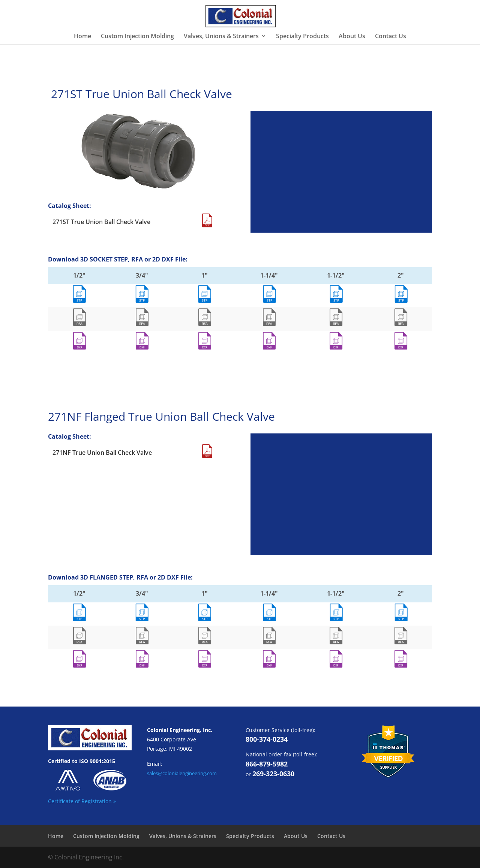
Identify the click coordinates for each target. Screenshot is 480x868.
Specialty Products (302, 37)
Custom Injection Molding (137, 37)
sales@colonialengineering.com (182, 773)
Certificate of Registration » (82, 801)
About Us (352, 37)
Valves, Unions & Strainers (221, 37)
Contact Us (391, 37)
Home (82, 37)
